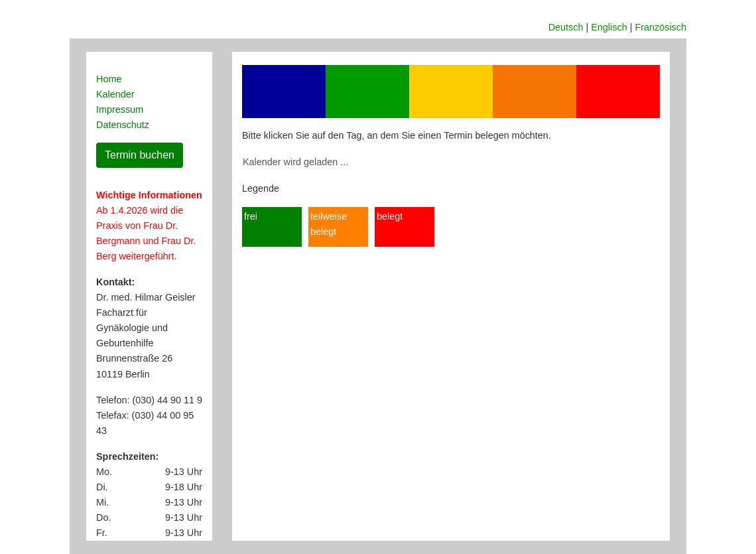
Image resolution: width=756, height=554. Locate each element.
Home (109, 79)
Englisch (609, 27)
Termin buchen (140, 155)
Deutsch (566, 27)
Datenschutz (123, 125)
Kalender (115, 94)
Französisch (661, 27)
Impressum (120, 109)
